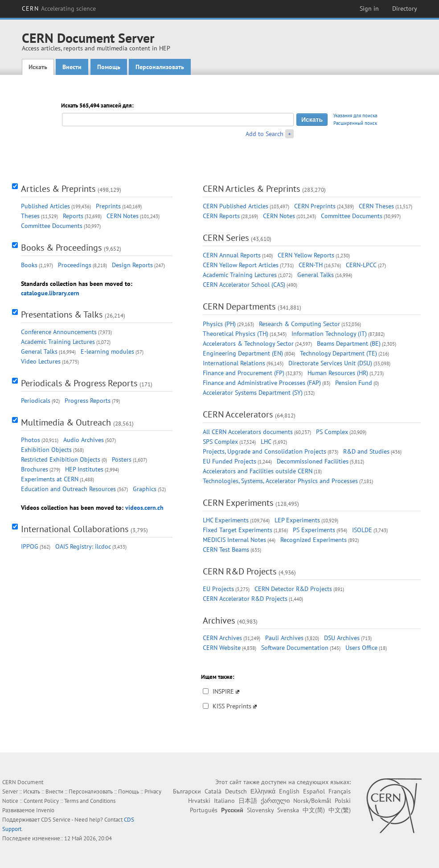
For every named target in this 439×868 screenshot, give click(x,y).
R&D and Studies (366, 451)
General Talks (39, 351)
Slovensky (260, 810)
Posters (122, 459)
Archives (219, 620)
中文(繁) (340, 810)
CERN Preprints (315, 206)
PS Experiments (314, 530)
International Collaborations (75, 529)
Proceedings (75, 265)
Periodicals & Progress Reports (79, 383)
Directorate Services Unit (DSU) (330, 363)
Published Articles (45, 206)
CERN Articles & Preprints (251, 189)
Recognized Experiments (314, 540)
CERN (59, 8)
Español (314, 791)
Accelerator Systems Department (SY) (253, 393)
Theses (30, 216)
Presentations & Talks (62, 314)
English (289, 791)
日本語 (248, 801)
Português (204, 810)
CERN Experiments (238, 503)
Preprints (108, 206)
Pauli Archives (284, 638)
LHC (266, 442)
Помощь (109, 67)
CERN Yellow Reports (306, 255)
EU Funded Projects (230, 461)
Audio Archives (84, 440)
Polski (343, 801)
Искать (38, 67)
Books (29, 265)
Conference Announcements (59, 332)
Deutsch (236, 791)
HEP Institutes (84, 469)
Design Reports (132, 265)
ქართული (275, 801)
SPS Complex (220, 442)
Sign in (369, 8)
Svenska (288, 810)
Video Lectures (41, 361)
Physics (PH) (219, 324)
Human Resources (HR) (338, 373)
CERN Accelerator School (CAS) (244, 285)
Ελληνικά (263, 791)
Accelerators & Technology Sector (248, 343)
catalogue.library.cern (50, 293)
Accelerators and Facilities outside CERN (258, 471)
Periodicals (36, 401)
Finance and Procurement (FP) (244, 373)
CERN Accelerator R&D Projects (245, 599)
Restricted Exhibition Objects (61, 459)
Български (187, 791)
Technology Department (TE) (338, 353)
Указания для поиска (355, 116)
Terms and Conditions (90, 801)
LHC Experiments (226, 520)
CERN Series (226, 238)
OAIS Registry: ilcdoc (83, 546)
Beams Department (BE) (349, 343)
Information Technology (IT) (329, 334)
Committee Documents (52, 226)
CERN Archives (222, 638)
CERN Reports (221, 216)
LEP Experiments (297, 520)
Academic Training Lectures (58, 342)
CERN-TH (311, 265)
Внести (72, 67)
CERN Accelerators (238, 414)
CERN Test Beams (226, 550)
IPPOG (30, 546)
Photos (31, 440)
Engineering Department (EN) (243, 353)
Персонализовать (160, 67)
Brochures (35, 469)
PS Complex (332, 432)
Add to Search (265, 134)
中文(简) (314, 810)
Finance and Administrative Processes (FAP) (262, 383)
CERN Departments (239, 306)
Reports (73, 216)
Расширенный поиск (355, 123)
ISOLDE (362, 530)
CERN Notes (123, 216)
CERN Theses (376, 206)
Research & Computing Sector (300, 324)
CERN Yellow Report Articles (241, 265)
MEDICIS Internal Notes (234, 540)
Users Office (361, 648)
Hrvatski (199, 801)
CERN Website (222, 648)
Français (340, 791)
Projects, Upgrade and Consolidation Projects (265, 451)
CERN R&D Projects (240, 571)
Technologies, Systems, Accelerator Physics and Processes (280, 481)
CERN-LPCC (361, 265)
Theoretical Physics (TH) (236, 334)
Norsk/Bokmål (312, 801)
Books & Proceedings (61, 248)
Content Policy (41, 801)
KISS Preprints (232, 706)
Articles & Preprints (58, 189)
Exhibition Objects (46, 450)
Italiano (224, 801)
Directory (405, 8)
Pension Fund (354, 383)
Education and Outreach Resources (68, 489)
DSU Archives (342, 638)
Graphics (145, 489)
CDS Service (56, 820)
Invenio (45, 810)
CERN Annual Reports (232, 255)
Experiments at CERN (50, 479)
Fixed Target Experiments (238, 530)
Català (213, 791)
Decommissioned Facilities (313, 461)
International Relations (234, 363)
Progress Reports (88, 401)
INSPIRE (223, 691)
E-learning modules (107, 351)
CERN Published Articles (236, 206)
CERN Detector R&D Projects (293, 589)
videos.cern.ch (144, 508)
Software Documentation (295, 648)
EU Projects (218, 589)
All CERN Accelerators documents (248, 432)
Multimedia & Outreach (66, 422)
